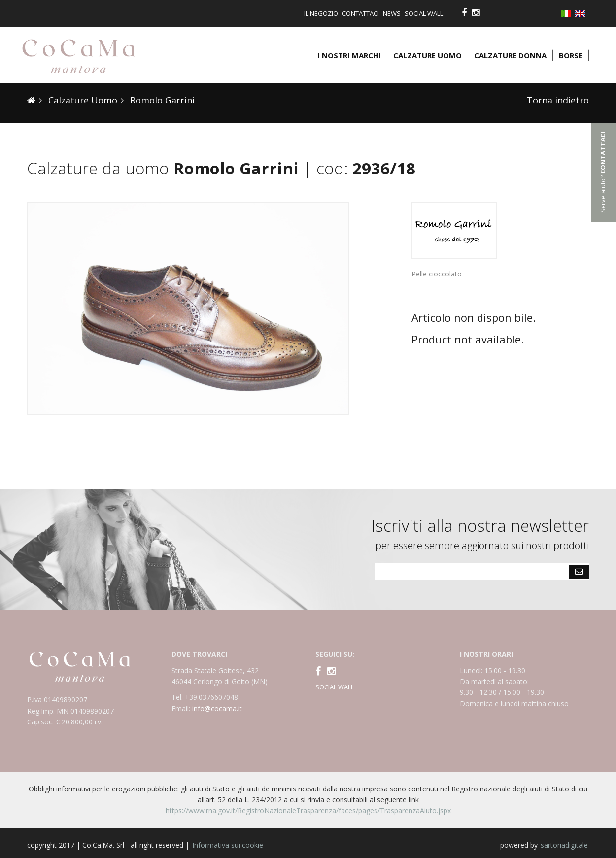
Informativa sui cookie (228, 845)
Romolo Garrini (161, 100)
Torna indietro (558, 100)
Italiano (568, 14)
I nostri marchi (349, 55)
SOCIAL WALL (335, 687)
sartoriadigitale (564, 845)
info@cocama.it (217, 708)
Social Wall (424, 13)
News (392, 13)
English (582, 14)
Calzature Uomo (82, 100)
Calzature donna (510, 55)
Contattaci (360, 13)
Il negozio (321, 13)
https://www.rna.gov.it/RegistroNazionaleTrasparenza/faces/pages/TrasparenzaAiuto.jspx (308, 810)
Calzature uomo (428, 55)
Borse (571, 55)
